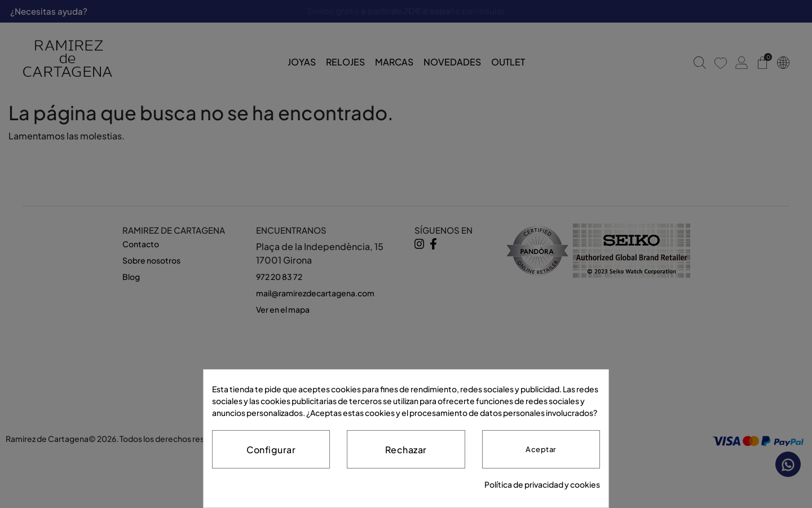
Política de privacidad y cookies (542, 484)
